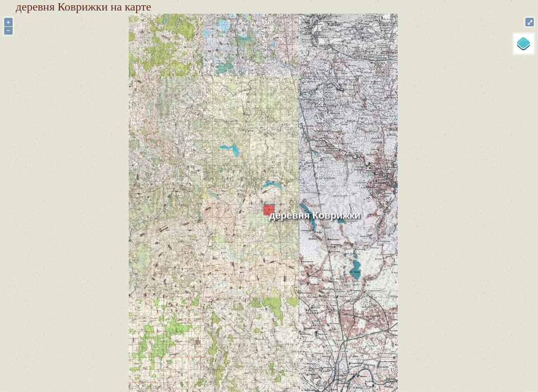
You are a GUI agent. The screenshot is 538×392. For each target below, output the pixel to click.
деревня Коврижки (315, 215)
